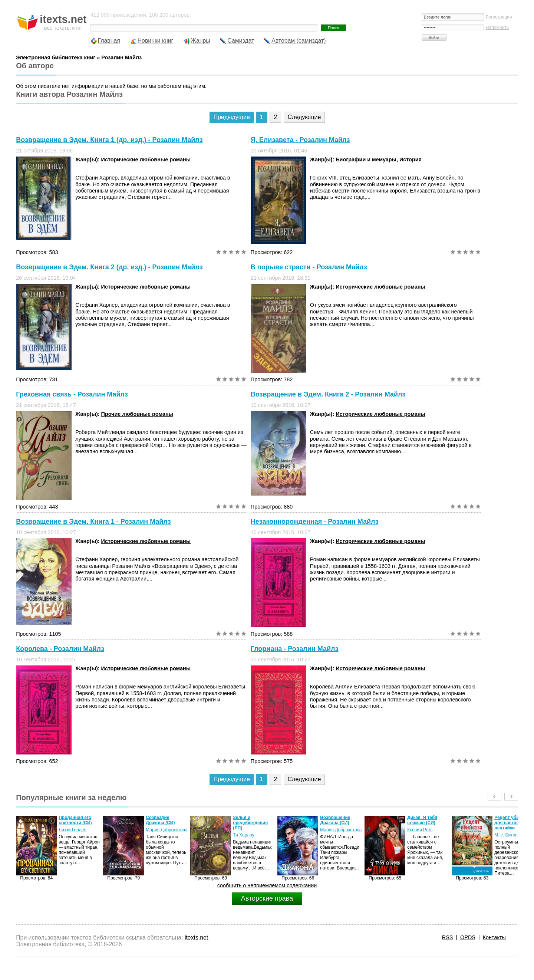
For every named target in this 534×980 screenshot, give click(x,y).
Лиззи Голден (72, 830)
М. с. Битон (506, 835)
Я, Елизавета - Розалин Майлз (300, 140)
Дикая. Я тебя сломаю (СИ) (422, 820)
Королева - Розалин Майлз (60, 649)
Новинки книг (156, 41)
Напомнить (497, 27)
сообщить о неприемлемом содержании (267, 885)
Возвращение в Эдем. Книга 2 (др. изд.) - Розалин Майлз (109, 267)
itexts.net (196, 938)
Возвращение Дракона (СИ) (335, 820)
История (411, 160)
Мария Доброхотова (167, 830)
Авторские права (267, 898)
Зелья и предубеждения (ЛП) (250, 823)
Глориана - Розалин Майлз (295, 649)
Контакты (494, 937)
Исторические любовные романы (146, 160)
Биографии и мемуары (366, 160)
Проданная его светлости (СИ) (75, 820)
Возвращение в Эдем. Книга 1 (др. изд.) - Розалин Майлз (109, 140)
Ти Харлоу (243, 835)
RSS (448, 937)
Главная (109, 41)
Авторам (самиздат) (299, 41)
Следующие (304, 117)
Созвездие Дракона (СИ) (160, 820)
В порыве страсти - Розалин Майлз (309, 267)
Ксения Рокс (420, 830)
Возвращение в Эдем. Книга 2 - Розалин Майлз (328, 394)
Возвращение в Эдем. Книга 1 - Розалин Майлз (93, 522)
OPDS (468, 937)
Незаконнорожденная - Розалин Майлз (315, 522)
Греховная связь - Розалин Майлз (72, 394)
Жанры (200, 41)
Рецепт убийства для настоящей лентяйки (513, 823)
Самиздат (241, 41)
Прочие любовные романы (137, 414)
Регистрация (499, 17)
